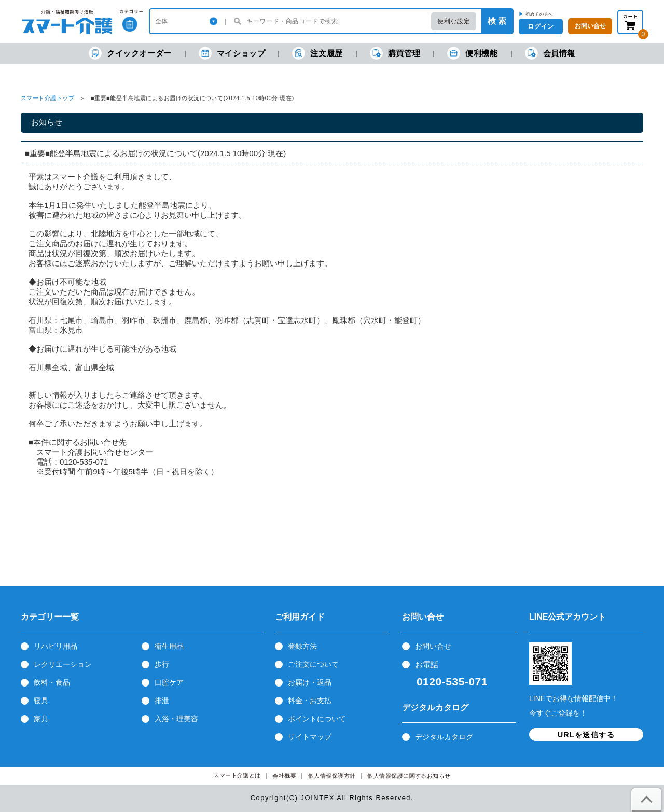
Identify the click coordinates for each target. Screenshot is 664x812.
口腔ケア (169, 682)
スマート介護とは (237, 775)
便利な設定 (454, 21)
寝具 (41, 701)
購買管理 (395, 53)
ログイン (541, 26)
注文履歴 (317, 53)
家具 (41, 719)
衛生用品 (169, 646)
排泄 (162, 701)
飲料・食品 (52, 682)
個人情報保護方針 (332, 776)
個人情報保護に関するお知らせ (409, 776)
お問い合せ (433, 646)
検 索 (497, 21)
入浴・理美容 (176, 719)
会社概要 (284, 776)
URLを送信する (586, 735)
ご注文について (313, 664)
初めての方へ (539, 14)
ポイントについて (317, 719)
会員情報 (550, 53)
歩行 (162, 664)
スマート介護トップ (47, 98)
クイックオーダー (130, 53)
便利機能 (472, 53)
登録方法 (302, 646)
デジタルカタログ (444, 737)
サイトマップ (310, 737)
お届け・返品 (310, 682)
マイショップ (232, 53)
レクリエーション (63, 664)
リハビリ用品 (56, 646)
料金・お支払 (310, 701)
